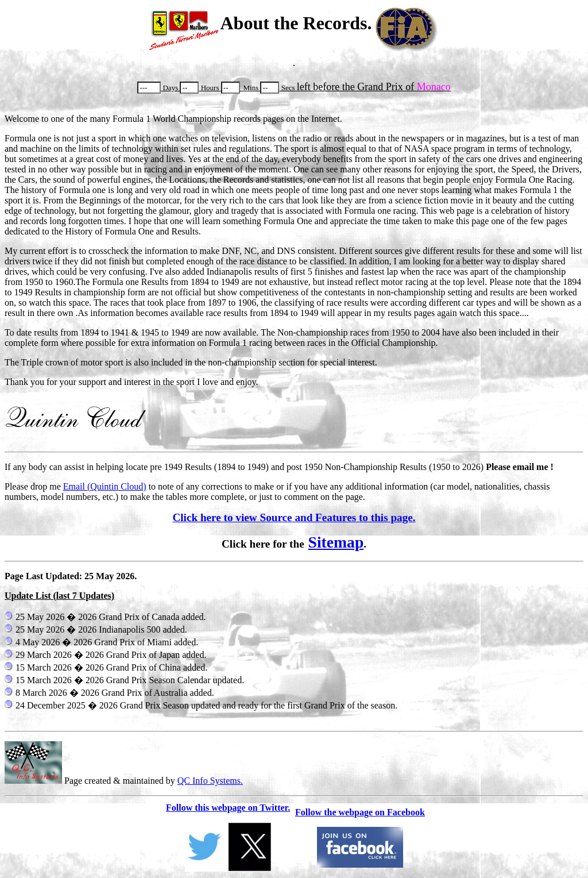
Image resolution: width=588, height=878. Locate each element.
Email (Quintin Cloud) (105, 486)
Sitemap (336, 542)
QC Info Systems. (210, 781)
